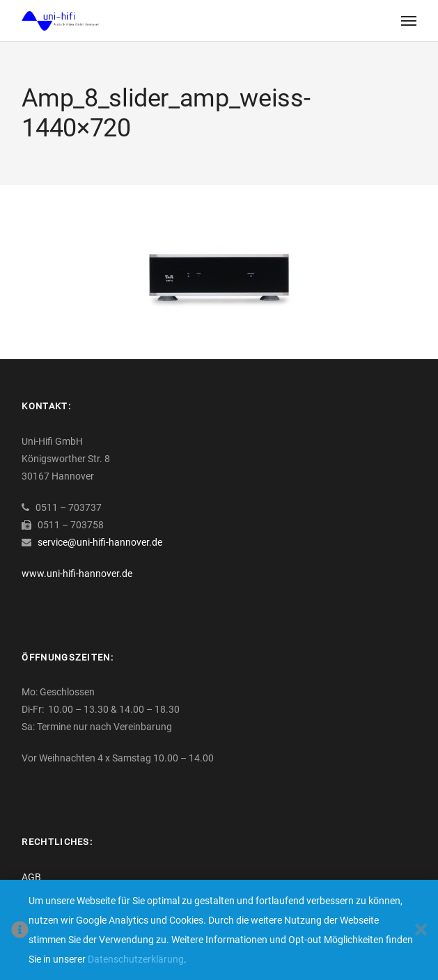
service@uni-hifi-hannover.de (100, 542)
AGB (31, 877)
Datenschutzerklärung (136, 959)
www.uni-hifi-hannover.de (77, 574)
